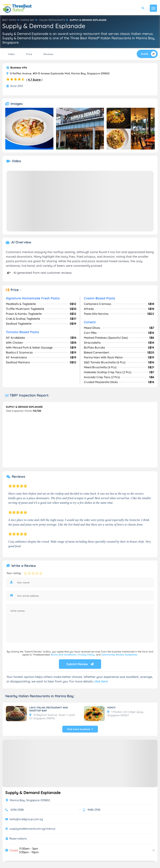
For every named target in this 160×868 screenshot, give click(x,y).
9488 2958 (94, 810)
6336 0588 (17, 810)
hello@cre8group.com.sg (26, 819)
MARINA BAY (27, 20)
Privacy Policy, (87, 655)
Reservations (18, 839)
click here (101, 681)
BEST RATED (9, 20)
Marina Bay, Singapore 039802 (28, 800)
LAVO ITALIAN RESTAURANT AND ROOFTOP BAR (49, 709)
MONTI (111, 707)
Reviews (48, 54)
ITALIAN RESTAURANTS (52, 20)
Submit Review (80, 664)
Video (11, 54)
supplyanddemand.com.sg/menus (32, 829)
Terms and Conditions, (64, 655)
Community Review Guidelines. (120, 655)
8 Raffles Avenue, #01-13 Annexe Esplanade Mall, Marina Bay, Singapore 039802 (58, 73)
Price (29, 54)
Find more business (80, 729)
